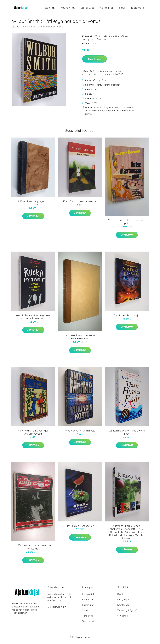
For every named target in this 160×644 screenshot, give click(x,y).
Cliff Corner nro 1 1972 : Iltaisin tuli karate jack (33, 549)
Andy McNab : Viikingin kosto (80, 432)
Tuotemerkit (138, 8)
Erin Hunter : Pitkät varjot (127, 317)
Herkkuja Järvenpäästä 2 (80, 527)
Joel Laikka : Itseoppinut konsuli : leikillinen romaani (80, 339)
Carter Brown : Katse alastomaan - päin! (127, 223)
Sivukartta (122, 617)
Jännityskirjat (89, 41)
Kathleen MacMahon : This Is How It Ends (127, 434)
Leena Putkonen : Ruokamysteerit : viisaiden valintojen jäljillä (33, 318)
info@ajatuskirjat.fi (57, 608)
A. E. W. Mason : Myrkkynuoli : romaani (33, 205)
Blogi (122, 8)
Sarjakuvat (87, 8)
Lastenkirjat (88, 607)
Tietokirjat (49, 8)
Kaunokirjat (68, 8)
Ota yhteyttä (124, 601)
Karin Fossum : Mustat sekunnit (80, 203)
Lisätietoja (95, 60)
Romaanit (102, 41)
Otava (124, 38)
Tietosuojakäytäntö (127, 612)
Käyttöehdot (124, 607)
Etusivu (15, 28)
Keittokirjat (106, 8)
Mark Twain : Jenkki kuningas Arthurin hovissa (33, 434)
